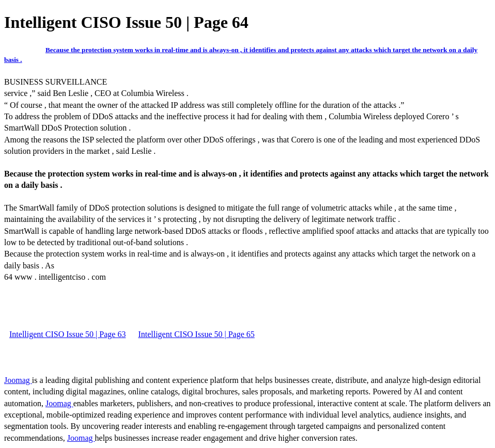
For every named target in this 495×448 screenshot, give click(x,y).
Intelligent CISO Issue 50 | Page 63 (67, 334)
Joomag (18, 380)
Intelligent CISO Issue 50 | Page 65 (196, 334)
